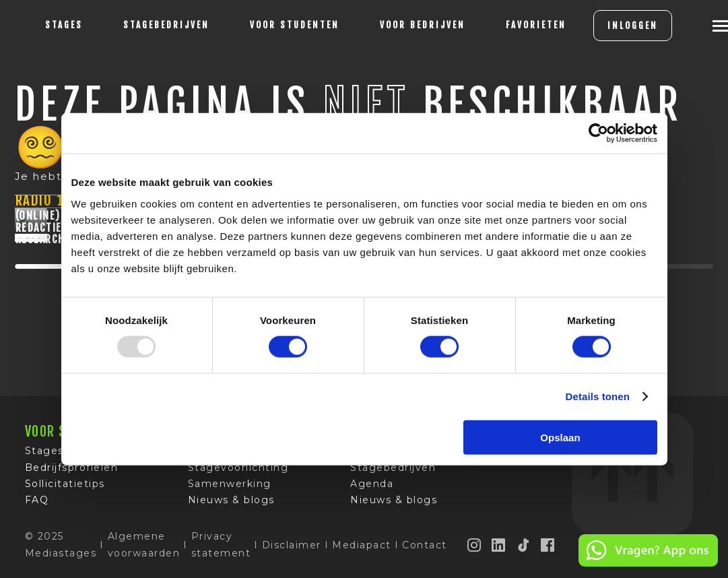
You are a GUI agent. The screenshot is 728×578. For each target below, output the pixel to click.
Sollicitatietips (65, 487)
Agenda (372, 487)
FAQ (37, 503)
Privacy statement (221, 548)
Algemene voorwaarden (144, 548)
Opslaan (560, 437)
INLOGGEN (633, 26)
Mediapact (362, 548)
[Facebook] (548, 548)
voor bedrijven (423, 25)
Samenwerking (230, 487)
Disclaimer (292, 548)
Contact (425, 548)
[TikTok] (524, 548)
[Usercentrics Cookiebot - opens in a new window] (598, 133)
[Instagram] (475, 548)
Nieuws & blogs (231, 503)
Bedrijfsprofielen (72, 470)
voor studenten (295, 25)
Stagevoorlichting (238, 470)
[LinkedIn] (499, 548)
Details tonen (598, 396)
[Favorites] (536, 26)
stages (64, 25)
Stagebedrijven (166, 25)
